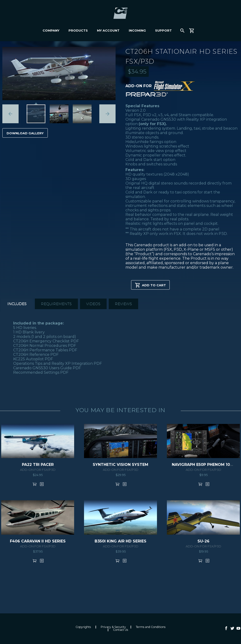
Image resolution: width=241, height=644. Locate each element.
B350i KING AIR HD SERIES (120, 541)
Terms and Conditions (151, 627)
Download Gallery (25, 133)
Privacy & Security (113, 627)
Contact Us (120, 630)
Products (78, 30)
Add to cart (150, 285)
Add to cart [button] (35, 484)
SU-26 (203, 541)
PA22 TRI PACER (38, 465)
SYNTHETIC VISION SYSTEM (120, 465)
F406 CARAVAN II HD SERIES (38, 541)
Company (51, 30)
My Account (108, 30)
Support (163, 30)
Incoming (137, 30)
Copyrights (83, 627)
